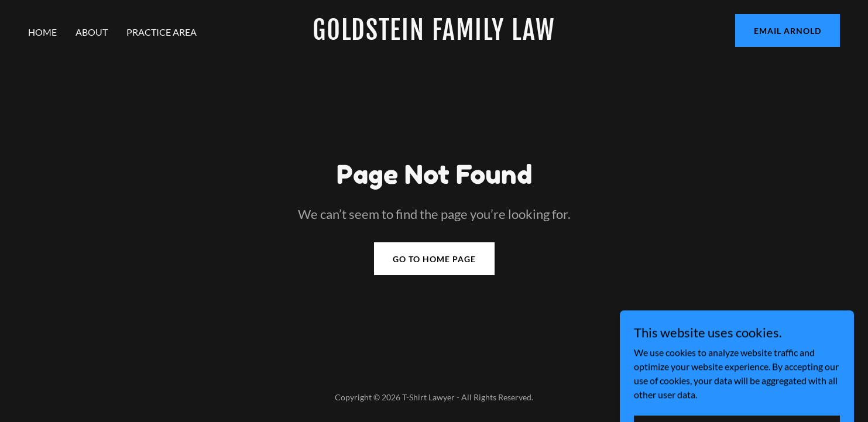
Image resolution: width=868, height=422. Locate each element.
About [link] (92, 32)
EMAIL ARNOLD (788, 31)
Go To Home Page (434, 259)
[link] (434, 36)
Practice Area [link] (162, 32)
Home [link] (42, 32)
